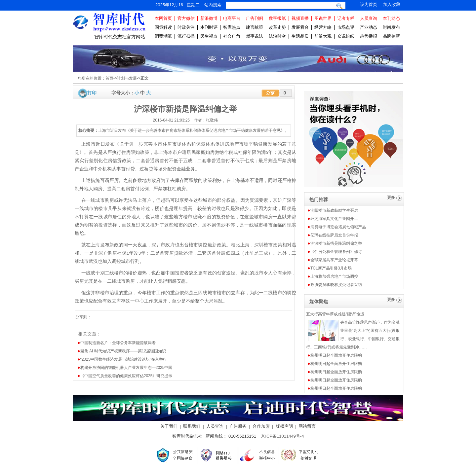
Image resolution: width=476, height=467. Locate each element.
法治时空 (277, 36)
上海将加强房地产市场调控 (334, 276)
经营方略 (323, 27)
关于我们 (169, 426)
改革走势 (277, 27)
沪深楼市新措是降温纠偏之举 (336, 243)
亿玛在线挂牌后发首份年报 (334, 235)
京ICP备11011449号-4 (282, 436)
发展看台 (300, 27)
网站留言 (307, 426)
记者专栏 (346, 18)
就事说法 (255, 36)
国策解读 (163, 27)
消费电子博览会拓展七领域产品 (338, 227)
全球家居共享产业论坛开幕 (334, 260)
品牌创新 (391, 36)
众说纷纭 (346, 36)
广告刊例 (255, 18)
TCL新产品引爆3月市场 (331, 268)
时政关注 (186, 27)
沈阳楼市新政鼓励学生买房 (334, 210)
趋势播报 (369, 36)
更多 (391, 198)
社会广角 (232, 36)
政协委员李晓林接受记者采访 (336, 285)
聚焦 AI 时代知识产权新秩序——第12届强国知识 (123, 351)
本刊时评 (209, 27)
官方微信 (186, 18)
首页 (109, 78)
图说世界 (323, 18)
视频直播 (300, 18)
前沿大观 (323, 36)
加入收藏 (392, 4)
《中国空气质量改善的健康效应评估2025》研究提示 (126, 376)
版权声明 (284, 426)
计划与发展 (127, 78)
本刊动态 (391, 18)
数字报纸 (277, 18)
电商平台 (232, 18)
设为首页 (369, 4)
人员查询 (369, 18)
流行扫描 (186, 36)
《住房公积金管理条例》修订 (336, 252)
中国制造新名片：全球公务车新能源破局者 (118, 343)
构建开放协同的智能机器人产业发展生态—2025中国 (126, 368)
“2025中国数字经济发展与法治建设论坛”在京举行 (124, 359)
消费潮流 (163, 36)
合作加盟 (261, 426)
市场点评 (346, 27)
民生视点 (209, 36)
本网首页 (163, 18)
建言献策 (255, 27)
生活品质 (300, 36)
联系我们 (192, 426)
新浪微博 (209, 18)
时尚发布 (391, 27)
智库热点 (232, 27)
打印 (92, 93)
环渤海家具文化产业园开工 (334, 219)
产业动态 (369, 27)
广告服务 (238, 426)
